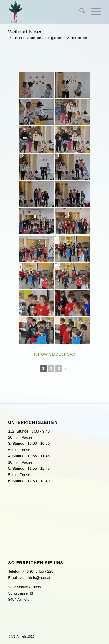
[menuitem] (79, 12)
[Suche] (79, 12)
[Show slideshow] (54, 354)
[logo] (45, 12)
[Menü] (93, 12)
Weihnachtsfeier (25, 32)
